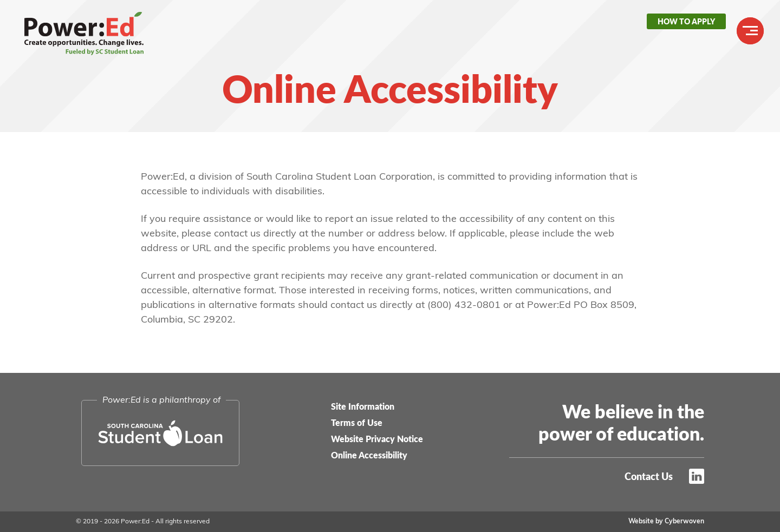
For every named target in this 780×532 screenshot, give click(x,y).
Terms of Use (357, 422)
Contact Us (649, 476)
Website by (666, 522)
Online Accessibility (369, 455)
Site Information (363, 406)
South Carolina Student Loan (160, 433)
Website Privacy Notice (377, 439)
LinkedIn (697, 476)
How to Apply (686, 21)
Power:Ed (79, 32)
